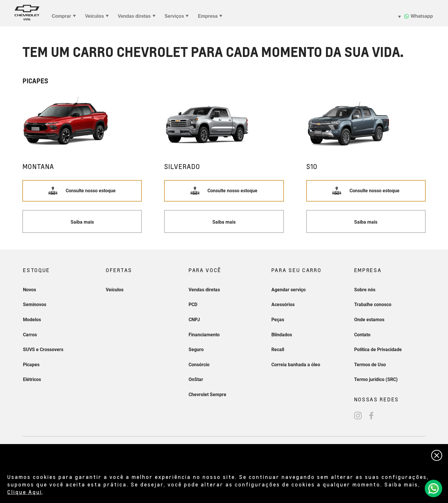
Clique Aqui (25, 492)
